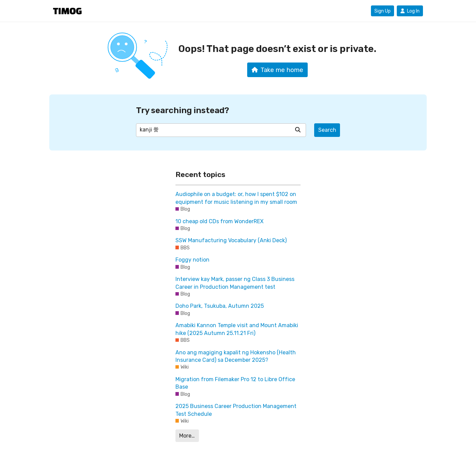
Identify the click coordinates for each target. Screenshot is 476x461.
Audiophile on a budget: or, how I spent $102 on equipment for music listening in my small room (236, 198)
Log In (410, 11)
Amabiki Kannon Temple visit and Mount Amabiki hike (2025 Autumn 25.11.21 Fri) (237, 329)
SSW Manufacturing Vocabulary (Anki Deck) (231, 240)
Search (327, 130)
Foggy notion (192, 260)
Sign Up (382, 11)
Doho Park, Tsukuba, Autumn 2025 (220, 306)
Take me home (278, 70)
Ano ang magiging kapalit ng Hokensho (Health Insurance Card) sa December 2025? (236, 356)
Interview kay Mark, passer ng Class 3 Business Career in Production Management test (235, 283)
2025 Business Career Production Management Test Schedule (236, 410)
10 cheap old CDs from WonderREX (219, 221)
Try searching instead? (183, 110)
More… (187, 436)
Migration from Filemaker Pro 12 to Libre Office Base (235, 383)
